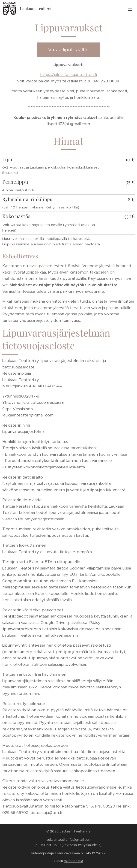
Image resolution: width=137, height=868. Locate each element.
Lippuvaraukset (69, 27)
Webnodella (74, 861)
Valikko (130, 9)
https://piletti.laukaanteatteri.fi (68, 75)
